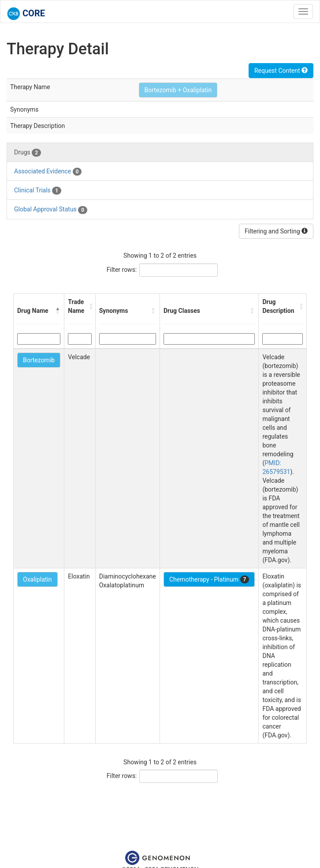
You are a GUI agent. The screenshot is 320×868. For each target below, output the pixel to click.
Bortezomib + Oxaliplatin (178, 90)
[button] (58, 311)
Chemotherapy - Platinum (209, 579)
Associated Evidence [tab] (48, 172)
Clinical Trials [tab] (38, 191)
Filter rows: (122, 270)
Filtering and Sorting (276, 231)
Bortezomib (39, 360)
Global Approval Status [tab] (51, 210)
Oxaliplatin (37, 579)
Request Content (281, 71)
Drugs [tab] (28, 153)
